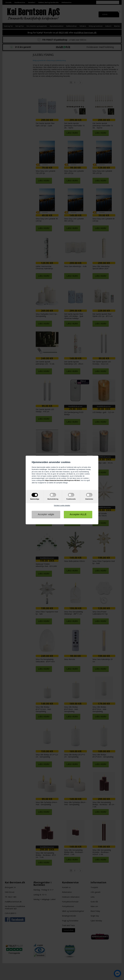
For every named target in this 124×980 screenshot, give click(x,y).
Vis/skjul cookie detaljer (62, 505)
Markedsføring (53, 499)
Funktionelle (71, 499)
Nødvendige (35, 499)
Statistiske (89, 499)
